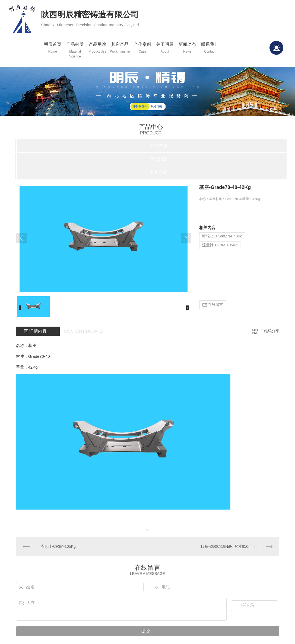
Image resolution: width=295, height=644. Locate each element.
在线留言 (213, 305)
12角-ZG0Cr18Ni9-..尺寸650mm (227, 546)
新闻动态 (187, 48)
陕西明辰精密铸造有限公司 (90, 20)
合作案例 (142, 48)
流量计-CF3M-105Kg (220, 245)
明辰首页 (53, 48)
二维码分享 (270, 331)
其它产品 (120, 48)
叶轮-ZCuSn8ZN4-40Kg (222, 236)
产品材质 (75, 50)
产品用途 (98, 48)
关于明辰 (165, 48)
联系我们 (210, 48)
